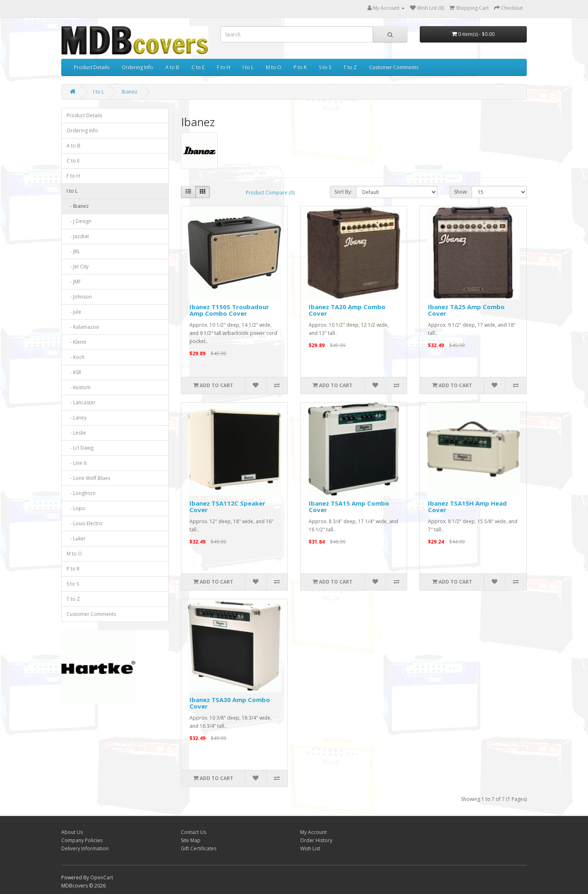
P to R (300, 67)
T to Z (350, 67)
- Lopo (76, 508)
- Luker (76, 538)
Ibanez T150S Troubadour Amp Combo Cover (229, 310)
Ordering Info (137, 67)
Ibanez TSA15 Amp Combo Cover (349, 507)
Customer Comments (394, 67)
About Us (72, 832)
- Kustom (79, 387)
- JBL (73, 251)
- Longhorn (81, 493)
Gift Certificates (199, 848)
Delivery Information (85, 848)
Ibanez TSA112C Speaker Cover (227, 507)
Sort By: (343, 192)
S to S (325, 67)
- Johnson (79, 297)
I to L (248, 67)
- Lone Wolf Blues (88, 478)
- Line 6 (77, 463)
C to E (198, 67)
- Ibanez (78, 206)
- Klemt (76, 342)
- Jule (74, 312)
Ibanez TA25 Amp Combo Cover (466, 310)
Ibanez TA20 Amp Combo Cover (347, 310)
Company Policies (82, 840)
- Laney (77, 418)
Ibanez (129, 92)
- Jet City (78, 266)
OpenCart (102, 877)
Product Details (92, 67)
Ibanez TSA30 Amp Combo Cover (230, 703)
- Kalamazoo (83, 327)
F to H (224, 67)
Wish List (310, 848)
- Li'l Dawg (80, 448)
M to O (274, 67)
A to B (172, 67)
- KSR (74, 372)
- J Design (79, 221)
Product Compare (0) (270, 193)
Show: (461, 192)
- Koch (76, 357)
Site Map (191, 840)
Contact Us (194, 832)
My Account (313, 832)
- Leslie (76, 433)
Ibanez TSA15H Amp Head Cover (467, 507)
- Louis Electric (85, 523)
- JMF (74, 282)
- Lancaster (81, 402)
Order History (316, 840)
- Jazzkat (78, 236)
